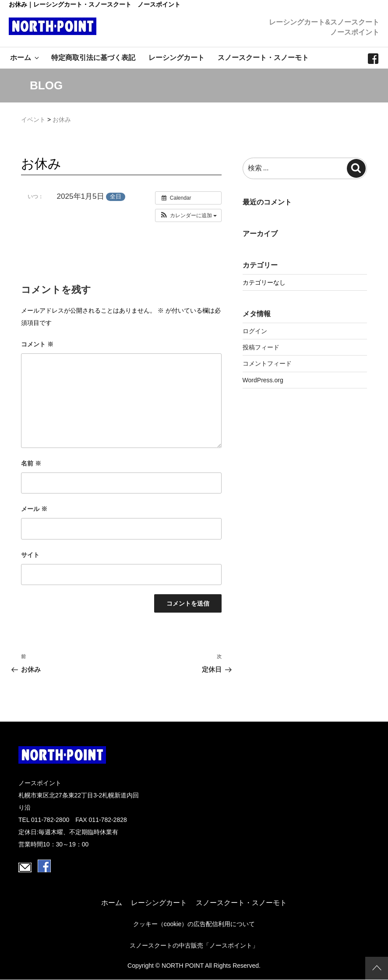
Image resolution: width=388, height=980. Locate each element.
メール (34, 509)
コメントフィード (267, 363)
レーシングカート (176, 58)
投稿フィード (261, 347)
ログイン (255, 331)
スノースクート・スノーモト (263, 58)
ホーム (25, 58)
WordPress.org (263, 380)
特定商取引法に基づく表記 (93, 58)
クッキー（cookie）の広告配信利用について (194, 924)
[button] (189, 215)
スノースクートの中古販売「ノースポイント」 (194, 945)
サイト (30, 555)
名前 (31, 463)
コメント (37, 344)
